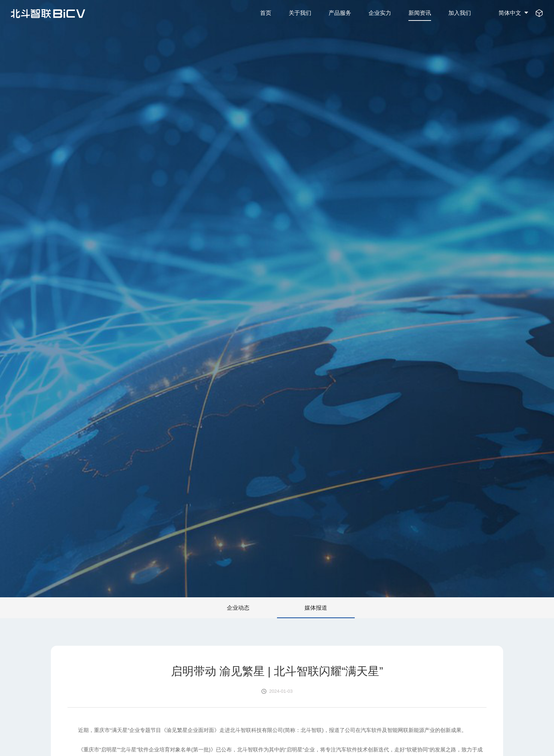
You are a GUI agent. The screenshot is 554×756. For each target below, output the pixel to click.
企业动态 (238, 608)
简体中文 (510, 13)
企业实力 (380, 13)
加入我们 (460, 13)
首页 (266, 13)
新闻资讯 (420, 13)
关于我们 (300, 13)
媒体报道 (316, 608)
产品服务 (340, 13)
